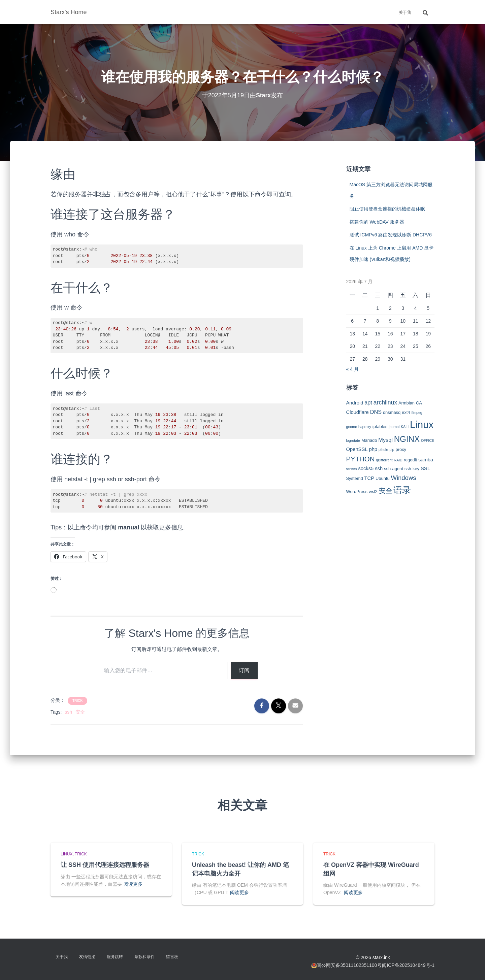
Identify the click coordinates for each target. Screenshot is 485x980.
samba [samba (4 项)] (426, 460)
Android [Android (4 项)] (355, 403)
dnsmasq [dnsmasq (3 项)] (392, 412)
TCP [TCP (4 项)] (369, 478)
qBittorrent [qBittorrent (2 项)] (384, 460)
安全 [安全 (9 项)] (386, 491)
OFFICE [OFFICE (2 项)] (428, 440)
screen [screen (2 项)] (352, 469)
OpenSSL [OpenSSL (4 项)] (357, 449)
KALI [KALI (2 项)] (405, 427)
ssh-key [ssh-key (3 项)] (412, 469)
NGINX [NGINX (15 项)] (407, 439)
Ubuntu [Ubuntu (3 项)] (383, 478)
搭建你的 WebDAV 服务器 (377, 222)
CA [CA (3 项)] (419, 403)
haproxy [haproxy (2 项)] (365, 427)
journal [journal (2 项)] (394, 427)
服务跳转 (115, 957)
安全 (80, 712)
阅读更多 (133, 884)
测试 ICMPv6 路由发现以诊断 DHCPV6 (391, 235)
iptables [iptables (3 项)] (380, 427)
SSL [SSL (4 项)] (425, 468)
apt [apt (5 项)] (368, 402)
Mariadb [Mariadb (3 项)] (369, 440)
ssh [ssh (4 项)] (379, 468)
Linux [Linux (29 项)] (422, 424)
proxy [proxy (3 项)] (401, 449)
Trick (78, 701)
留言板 (172, 957)
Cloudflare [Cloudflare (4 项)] (358, 412)
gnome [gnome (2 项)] (352, 427)
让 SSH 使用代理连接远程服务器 (105, 865)
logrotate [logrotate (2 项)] (353, 440)
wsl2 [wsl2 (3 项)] (373, 492)
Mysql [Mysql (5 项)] (385, 440)
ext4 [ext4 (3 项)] (406, 412)
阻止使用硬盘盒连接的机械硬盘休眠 (387, 209)
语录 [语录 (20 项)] (402, 490)
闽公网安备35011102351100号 (349, 965)
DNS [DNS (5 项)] (376, 412)
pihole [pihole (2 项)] (383, 450)
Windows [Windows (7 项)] (403, 478)
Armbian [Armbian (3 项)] (407, 403)
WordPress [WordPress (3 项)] (357, 492)
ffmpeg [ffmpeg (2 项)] (417, 413)
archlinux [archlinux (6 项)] (385, 402)
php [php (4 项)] (373, 449)
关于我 (405, 12)
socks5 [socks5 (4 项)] (366, 468)
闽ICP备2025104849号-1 (408, 965)
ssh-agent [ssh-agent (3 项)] (394, 469)
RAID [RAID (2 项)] (398, 460)
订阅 (244, 670)
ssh (68, 712)
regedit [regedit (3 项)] (410, 460)
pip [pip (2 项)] (392, 450)
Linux (67, 854)
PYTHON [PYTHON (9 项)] (361, 459)
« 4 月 (352, 369)
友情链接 (87, 957)
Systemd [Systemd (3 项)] (355, 478)
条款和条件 (144, 957)
